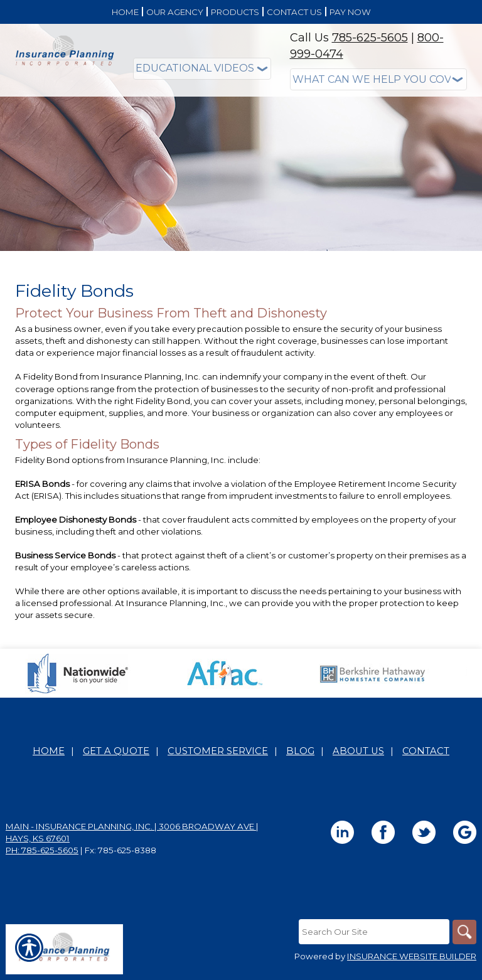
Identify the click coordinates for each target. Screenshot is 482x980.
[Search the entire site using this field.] (373, 932)
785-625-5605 (370, 38)
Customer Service (218, 752)
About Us (358, 752)
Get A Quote (116, 752)
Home (49, 752)
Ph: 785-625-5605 (42, 851)
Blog (300, 752)
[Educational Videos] (202, 69)
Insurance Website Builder (412, 957)
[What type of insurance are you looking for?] (379, 79)
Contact (426, 752)
